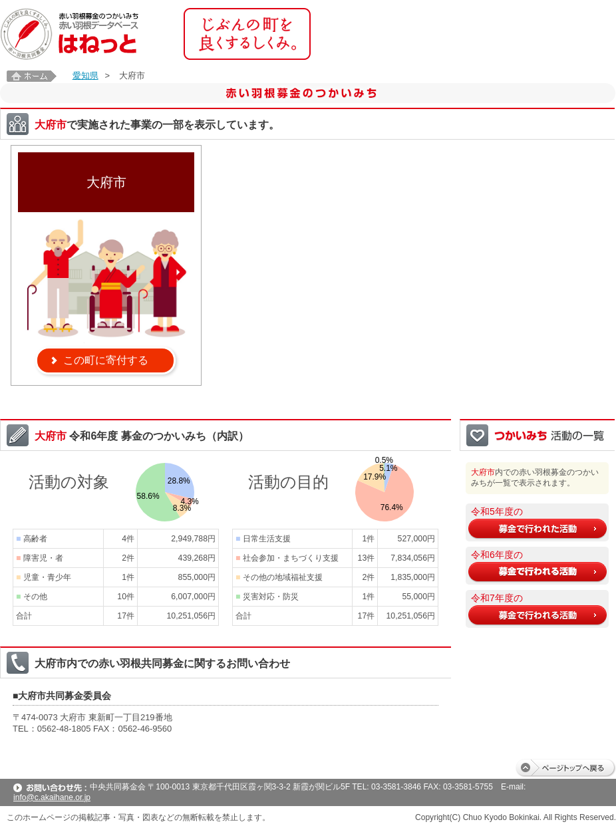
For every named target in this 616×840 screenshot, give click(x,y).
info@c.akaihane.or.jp (52, 797)
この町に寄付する (106, 360)
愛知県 (85, 75)
